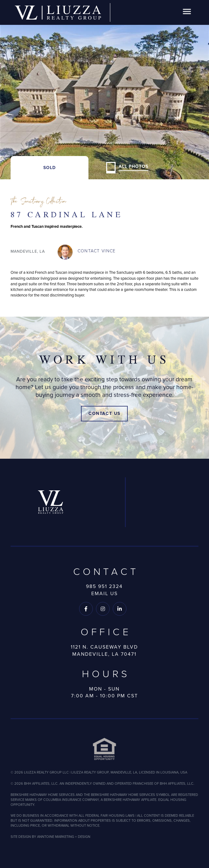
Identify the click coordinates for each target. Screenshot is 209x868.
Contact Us (104, 413)
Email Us (104, 593)
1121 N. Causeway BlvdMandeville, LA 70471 (104, 650)
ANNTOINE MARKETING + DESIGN (64, 837)
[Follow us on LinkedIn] (120, 609)
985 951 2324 (104, 586)
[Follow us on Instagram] (103, 609)
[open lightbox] (104, 90)
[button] (187, 13)
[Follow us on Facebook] (86, 609)
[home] (58, 13)
